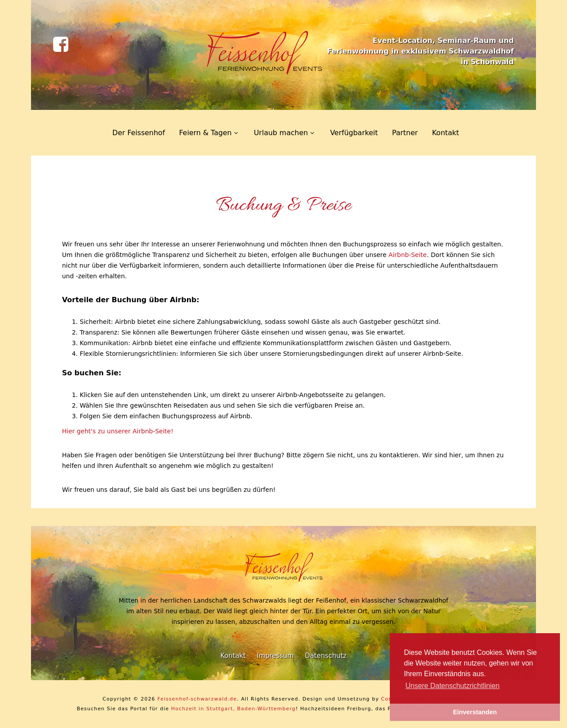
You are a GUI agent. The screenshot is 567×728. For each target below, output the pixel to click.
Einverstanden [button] (475, 712)
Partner (405, 133)
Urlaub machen (281, 133)
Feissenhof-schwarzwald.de (197, 699)
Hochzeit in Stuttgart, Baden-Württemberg (233, 709)
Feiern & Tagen (205, 133)
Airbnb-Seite (408, 255)
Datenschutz (326, 656)
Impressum (275, 656)
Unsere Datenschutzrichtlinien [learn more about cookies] (452, 686)
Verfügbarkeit (354, 133)
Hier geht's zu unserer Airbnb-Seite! (118, 431)
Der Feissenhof (139, 133)
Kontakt (445, 133)
